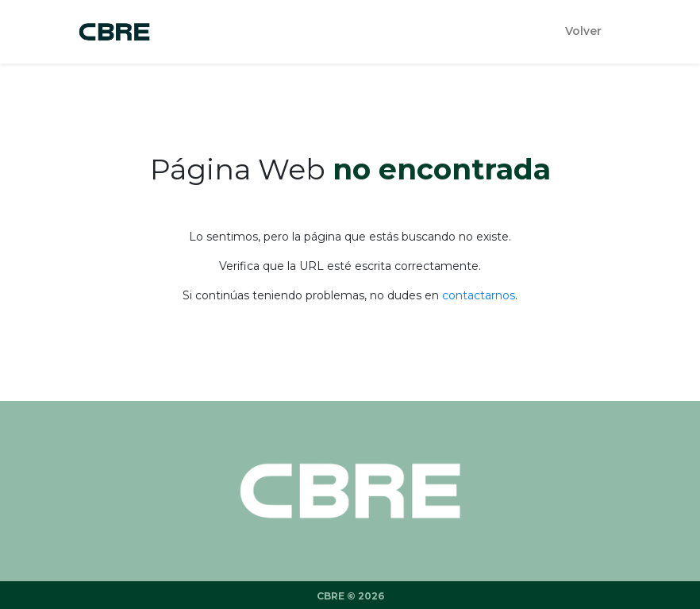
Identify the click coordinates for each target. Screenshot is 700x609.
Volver (583, 31)
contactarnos (479, 295)
